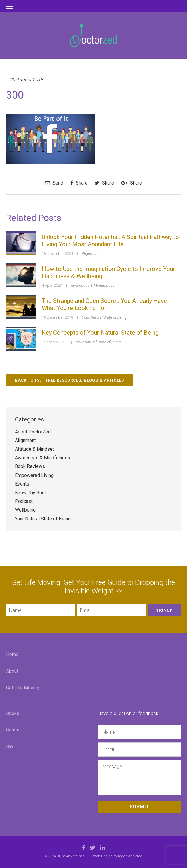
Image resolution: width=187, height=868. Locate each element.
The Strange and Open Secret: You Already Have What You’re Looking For (104, 304)
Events (22, 484)
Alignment (90, 254)
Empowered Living (34, 475)
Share (79, 183)
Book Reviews (30, 466)
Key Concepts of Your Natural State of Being (100, 333)
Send (54, 183)
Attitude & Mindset (34, 449)
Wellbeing (25, 510)
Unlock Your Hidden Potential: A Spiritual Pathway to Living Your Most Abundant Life (110, 241)
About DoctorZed (33, 432)
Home (12, 654)
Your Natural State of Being (104, 317)
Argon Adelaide (130, 856)
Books (13, 713)
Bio (9, 747)
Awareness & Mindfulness (93, 285)
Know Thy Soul (30, 493)
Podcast (24, 501)
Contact (14, 730)
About (12, 671)
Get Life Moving (23, 688)
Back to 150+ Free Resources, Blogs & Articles (69, 380)
